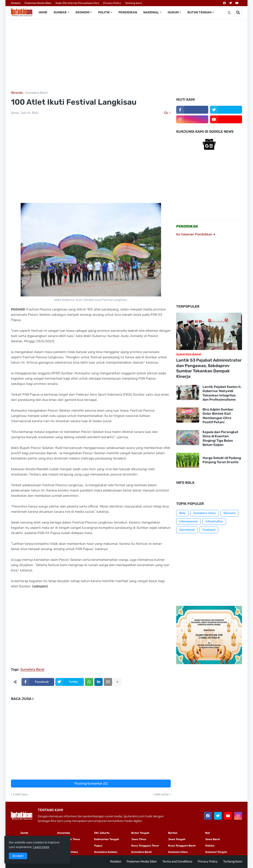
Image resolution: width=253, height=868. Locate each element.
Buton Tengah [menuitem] (199, 12)
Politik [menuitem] (104, 12)
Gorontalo (64, 833)
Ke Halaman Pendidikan (196, 234)
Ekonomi (230, 513)
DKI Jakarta (102, 833)
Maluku (210, 846)
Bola (182, 513)
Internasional (188, 521)
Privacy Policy (112, 3)
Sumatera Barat (37, 93)
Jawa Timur (139, 839)
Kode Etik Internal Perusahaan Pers (77, 3)
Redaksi (16, 3)
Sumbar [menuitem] (60, 12)
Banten (173, 833)
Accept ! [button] (18, 856)
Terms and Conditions (177, 862)
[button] (229, 13)
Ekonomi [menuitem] (82, 12)
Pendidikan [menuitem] (128, 12)
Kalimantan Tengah (107, 839)
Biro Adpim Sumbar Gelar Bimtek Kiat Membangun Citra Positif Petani (218, 416)
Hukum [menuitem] (173, 12)
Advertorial (187, 530)
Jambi (24, 833)
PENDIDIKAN (187, 226)
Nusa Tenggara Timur (145, 846)
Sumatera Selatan (106, 852)
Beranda (17, 93)
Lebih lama (161, 794)
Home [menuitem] (43, 12)
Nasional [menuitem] (151, 12)
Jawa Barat (213, 839)
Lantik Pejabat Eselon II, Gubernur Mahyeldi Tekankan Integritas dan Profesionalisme (222, 393)
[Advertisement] (126, 55)
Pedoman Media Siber (38, 3)
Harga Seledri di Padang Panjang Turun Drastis (222, 460)
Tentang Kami (134, 3)
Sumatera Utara (205, 513)
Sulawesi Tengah (216, 852)
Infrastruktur (214, 521)
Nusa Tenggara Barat (182, 846)
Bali (207, 833)
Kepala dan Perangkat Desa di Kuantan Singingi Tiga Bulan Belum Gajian (220, 438)
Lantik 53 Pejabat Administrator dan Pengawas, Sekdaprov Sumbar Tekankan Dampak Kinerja (209, 368)
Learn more (41, 847)
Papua (98, 846)
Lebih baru (21, 794)
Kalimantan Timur (69, 839)
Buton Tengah (140, 833)
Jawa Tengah (177, 839)
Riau (60, 846)
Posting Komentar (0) (91, 784)
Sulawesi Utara (178, 852)
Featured (209, 530)
